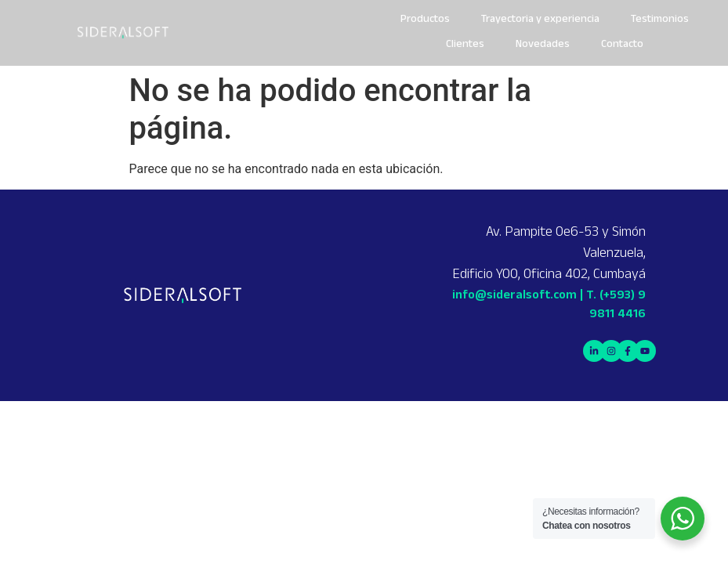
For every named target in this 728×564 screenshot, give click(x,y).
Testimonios (660, 20)
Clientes (465, 45)
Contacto (622, 45)
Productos (425, 20)
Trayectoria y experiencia (540, 20)
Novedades (543, 45)
